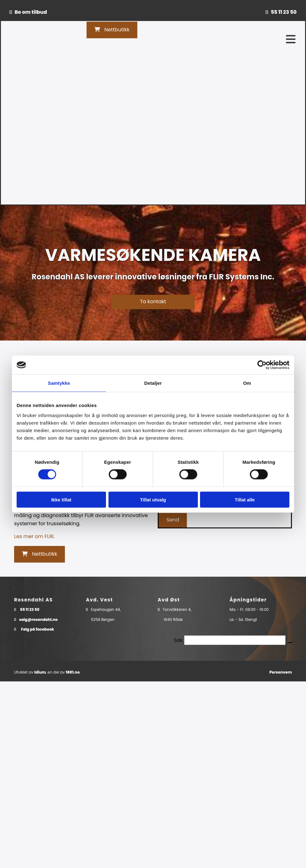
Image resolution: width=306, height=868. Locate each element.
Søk (178, 640)
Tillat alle (245, 499)
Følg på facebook (38, 629)
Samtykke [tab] (59, 383)
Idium (40, 672)
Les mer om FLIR (34, 536)
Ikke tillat (61, 499)
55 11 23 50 (284, 12)
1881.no (73, 672)
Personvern (281, 672)
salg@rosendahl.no (38, 619)
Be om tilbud (31, 12)
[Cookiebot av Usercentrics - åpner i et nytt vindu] (262, 365)
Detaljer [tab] (153, 383)
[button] (112, 30)
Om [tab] (247, 383)
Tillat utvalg (153, 499)
